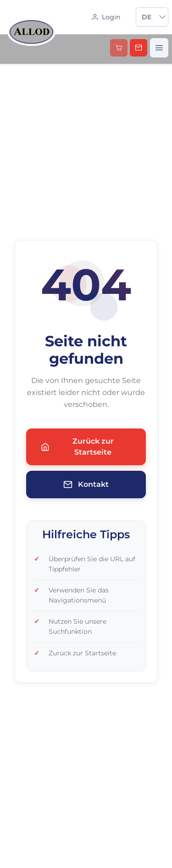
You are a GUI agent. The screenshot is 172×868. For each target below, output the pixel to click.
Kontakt (86, 485)
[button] (162, 17)
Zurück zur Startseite (77, 447)
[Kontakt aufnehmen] (139, 48)
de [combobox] (147, 17)
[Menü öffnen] (159, 48)
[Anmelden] (106, 17)
